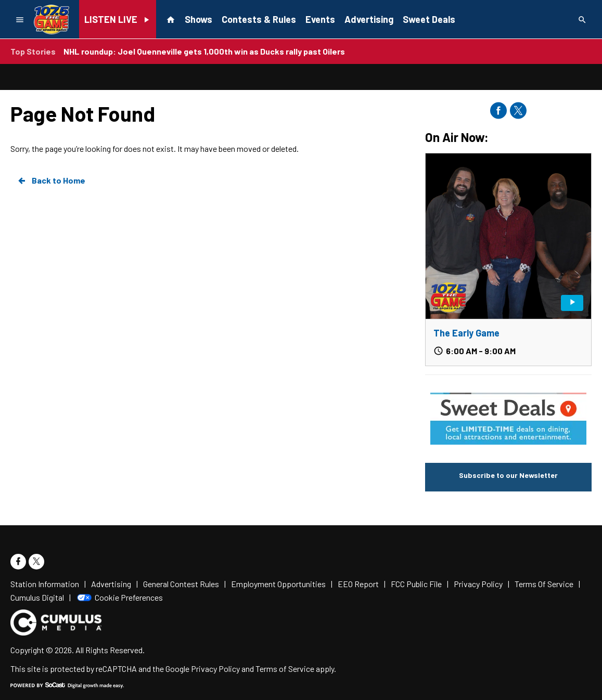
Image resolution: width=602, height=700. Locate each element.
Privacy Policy (215, 669)
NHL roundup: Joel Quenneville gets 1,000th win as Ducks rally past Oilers (204, 51)
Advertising (369, 19)
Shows (198, 19)
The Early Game (466, 333)
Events (320, 19)
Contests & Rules (259, 19)
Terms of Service (285, 669)
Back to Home (51, 180)
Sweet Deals (429, 19)
